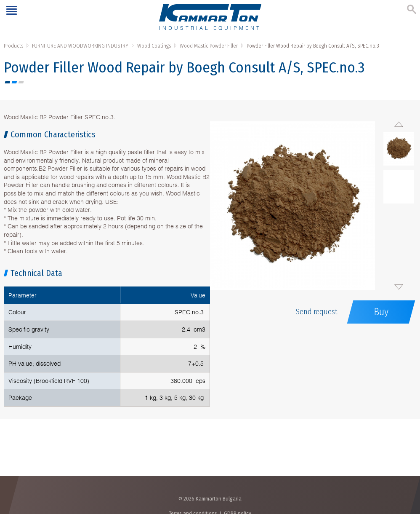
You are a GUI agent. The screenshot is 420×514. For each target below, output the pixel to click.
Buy (381, 312)
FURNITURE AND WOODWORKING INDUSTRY (80, 46)
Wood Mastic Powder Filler (209, 46)
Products (13, 46)
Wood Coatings (154, 46)
